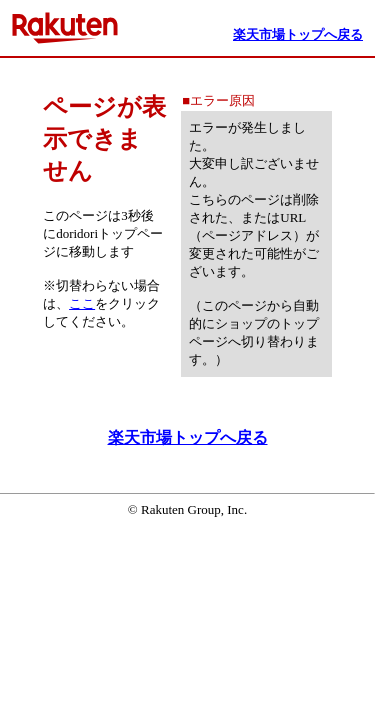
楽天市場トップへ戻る (188, 437)
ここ (82, 303)
